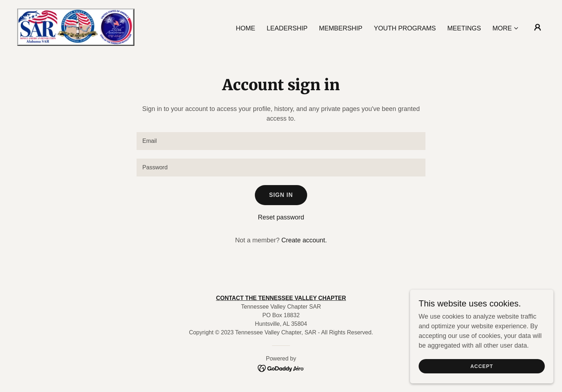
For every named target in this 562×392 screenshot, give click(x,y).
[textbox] (281, 141)
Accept (482, 366)
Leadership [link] (287, 28)
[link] (76, 27)
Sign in (281, 195)
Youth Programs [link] (405, 28)
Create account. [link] (304, 240)
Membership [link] (341, 28)
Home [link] (246, 28)
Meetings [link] (464, 28)
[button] (506, 28)
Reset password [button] (281, 217)
